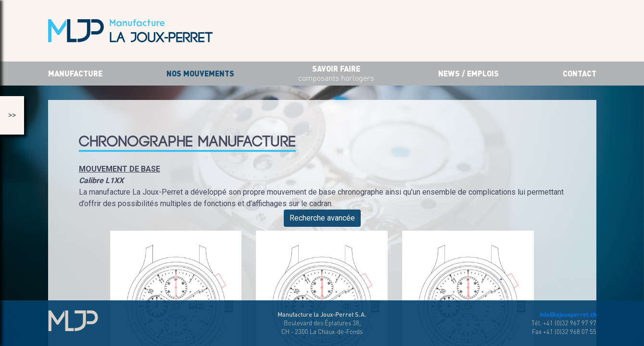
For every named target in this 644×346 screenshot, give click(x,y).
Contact (580, 73)
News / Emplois (468, 73)
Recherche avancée (322, 218)
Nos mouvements (200, 73)
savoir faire (336, 74)
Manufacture (75, 73)
